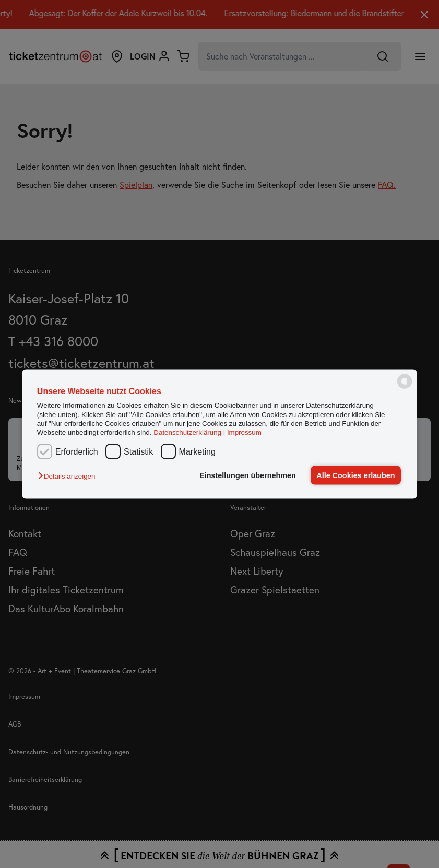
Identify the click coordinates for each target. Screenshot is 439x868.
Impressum (244, 432)
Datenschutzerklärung (187, 432)
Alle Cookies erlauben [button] (355, 475)
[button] (69, 476)
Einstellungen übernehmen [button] (248, 475)
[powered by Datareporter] (405, 388)
